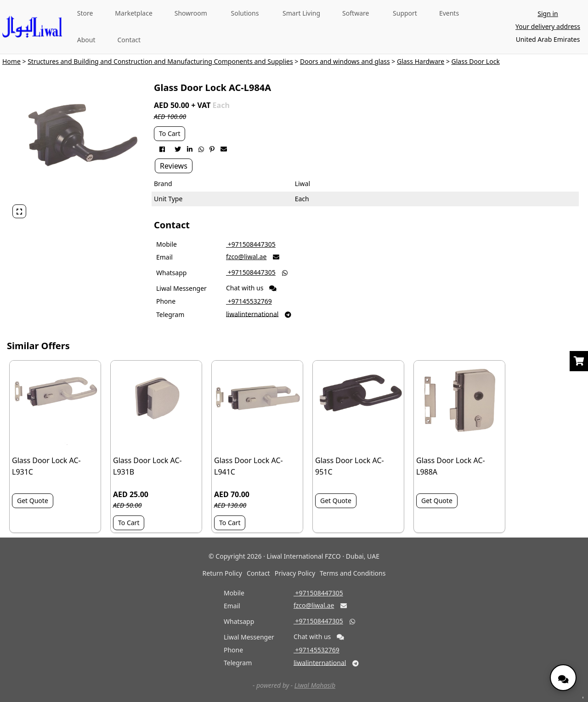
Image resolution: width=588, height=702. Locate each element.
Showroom (191, 13)
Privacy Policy (295, 573)
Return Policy (222, 573)
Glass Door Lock (476, 61)
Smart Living (301, 13)
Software (356, 13)
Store (85, 13)
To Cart (170, 133)
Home (11, 61)
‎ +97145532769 (249, 301)
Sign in (548, 14)
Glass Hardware (421, 61)
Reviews (174, 166)
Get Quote (33, 501)
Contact (129, 40)
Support (405, 13)
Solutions (245, 13)
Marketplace (133, 13)
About (86, 40)
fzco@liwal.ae (246, 257)
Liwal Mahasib (315, 685)
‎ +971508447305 (251, 244)
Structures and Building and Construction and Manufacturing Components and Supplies (160, 61)
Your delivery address (548, 26)
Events (449, 13)
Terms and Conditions (353, 573)
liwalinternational (252, 314)
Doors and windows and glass (345, 61)
